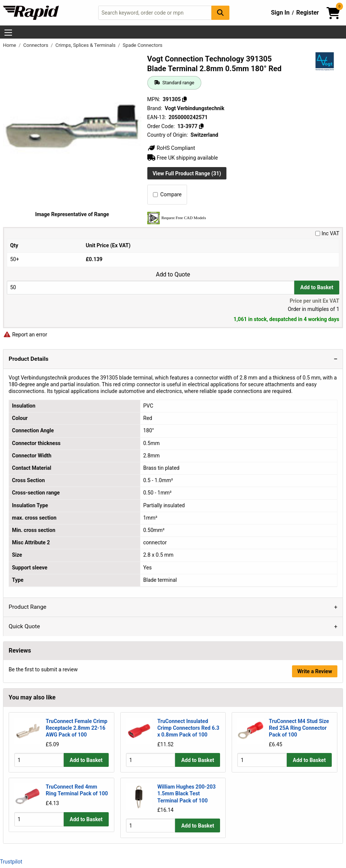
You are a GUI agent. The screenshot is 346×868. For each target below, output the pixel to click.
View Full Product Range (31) (187, 173)
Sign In (280, 13)
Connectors (36, 45)
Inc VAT (327, 233)
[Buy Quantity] (151, 288)
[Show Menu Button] (8, 33)
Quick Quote (24, 626)
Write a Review (315, 671)
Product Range (28, 607)
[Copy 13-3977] (201, 126)
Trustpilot (11, 861)
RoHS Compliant (171, 148)
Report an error (25, 335)
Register (307, 13)
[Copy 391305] (184, 99)
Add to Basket (317, 287)
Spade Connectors (142, 45)
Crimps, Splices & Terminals (86, 45)
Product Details (28, 359)
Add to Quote (173, 275)
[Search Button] (220, 13)
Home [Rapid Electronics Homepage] (10, 45)
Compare (167, 194)
